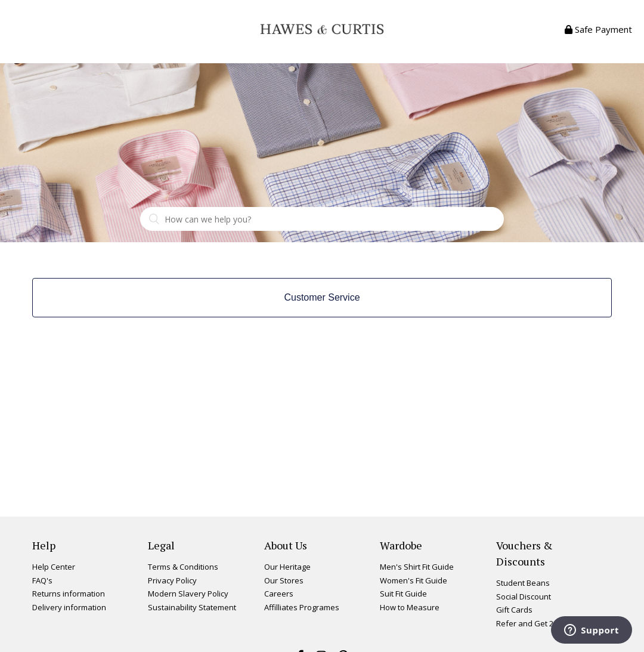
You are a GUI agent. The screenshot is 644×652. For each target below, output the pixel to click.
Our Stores (284, 580)
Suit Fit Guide (403, 594)
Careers (279, 594)
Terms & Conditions (183, 567)
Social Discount (524, 597)
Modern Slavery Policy (188, 594)
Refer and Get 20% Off (537, 623)
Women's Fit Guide (414, 580)
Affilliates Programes (302, 607)
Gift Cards (514, 610)
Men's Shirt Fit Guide (417, 567)
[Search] (322, 219)
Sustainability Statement (192, 607)
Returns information (69, 594)
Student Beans (523, 583)
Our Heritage (287, 567)
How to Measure (410, 607)
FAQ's (42, 580)
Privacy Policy (172, 580)
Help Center (54, 567)
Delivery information (69, 607)
